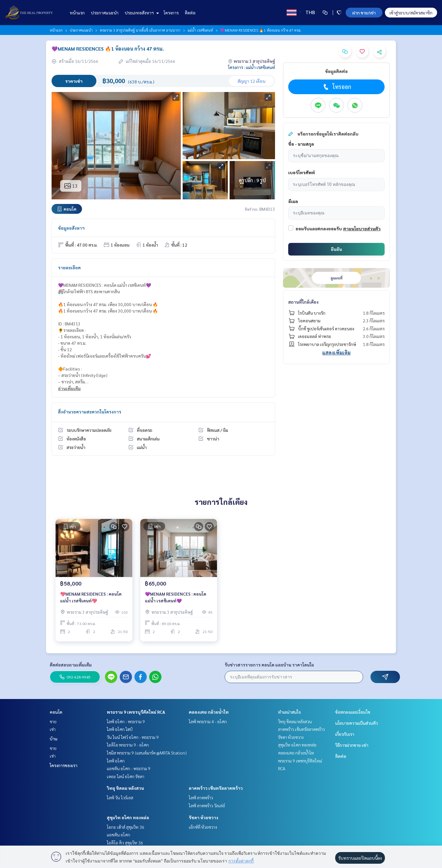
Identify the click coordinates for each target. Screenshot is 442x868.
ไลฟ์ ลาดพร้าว (201, 797)
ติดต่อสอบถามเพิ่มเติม (71, 665)
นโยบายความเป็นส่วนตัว (357, 723)
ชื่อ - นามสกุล (301, 144)
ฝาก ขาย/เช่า (364, 13)
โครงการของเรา (64, 765)
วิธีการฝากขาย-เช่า (352, 745)
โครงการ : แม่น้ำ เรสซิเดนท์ (252, 67)
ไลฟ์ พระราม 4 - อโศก (208, 721)
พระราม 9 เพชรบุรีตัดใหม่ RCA (136, 712)
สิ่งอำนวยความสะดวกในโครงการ (90, 412)
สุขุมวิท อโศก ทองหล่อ (128, 817)
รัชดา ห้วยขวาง (204, 817)
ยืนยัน (336, 249)
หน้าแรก (77, 13)
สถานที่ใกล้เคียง (303, 302)
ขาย (53, 721)
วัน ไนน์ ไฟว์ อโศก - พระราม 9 (133, 737)
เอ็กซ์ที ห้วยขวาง (203, 827)
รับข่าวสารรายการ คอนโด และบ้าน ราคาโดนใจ (269, 665)
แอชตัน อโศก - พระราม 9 (129, 768)
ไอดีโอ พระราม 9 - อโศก (128, 745)
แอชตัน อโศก (118, 835)
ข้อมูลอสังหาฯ (71, 228)
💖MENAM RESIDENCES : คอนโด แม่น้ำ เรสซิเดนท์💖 (91, 599)
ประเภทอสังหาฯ (141, 13)
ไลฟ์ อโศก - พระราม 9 (126, 721)
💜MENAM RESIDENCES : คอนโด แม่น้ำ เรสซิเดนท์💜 (176, 599)
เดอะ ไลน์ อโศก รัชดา (126, 776)
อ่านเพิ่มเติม (69, 388)
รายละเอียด (69, 267)
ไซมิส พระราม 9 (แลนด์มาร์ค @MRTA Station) (147, 753)
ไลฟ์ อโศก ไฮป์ (120, 729)
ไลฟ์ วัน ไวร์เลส (120, 797)
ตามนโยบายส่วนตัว (362, 229)
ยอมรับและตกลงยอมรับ (319, 229)
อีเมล (293, 201)
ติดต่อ (190, 13)
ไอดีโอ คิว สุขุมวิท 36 (125, 843)
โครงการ (171, 13)
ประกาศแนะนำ (105, 13)
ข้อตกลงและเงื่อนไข (353, 712)
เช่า (53, 729)
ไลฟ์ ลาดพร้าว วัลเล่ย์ (207, 805)
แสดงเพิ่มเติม (336, 353)
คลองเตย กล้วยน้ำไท (209, 712)
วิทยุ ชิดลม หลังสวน (125, 788)
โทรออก (337, 87)
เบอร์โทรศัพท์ (302, 172)
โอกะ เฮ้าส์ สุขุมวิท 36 (126, 827)
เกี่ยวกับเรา (345, 734)
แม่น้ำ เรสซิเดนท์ (200, 30)
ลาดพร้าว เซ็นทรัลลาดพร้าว (216, 788)
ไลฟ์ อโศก (116, 761)
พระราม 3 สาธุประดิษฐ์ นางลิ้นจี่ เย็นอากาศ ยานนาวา (140, 30)
